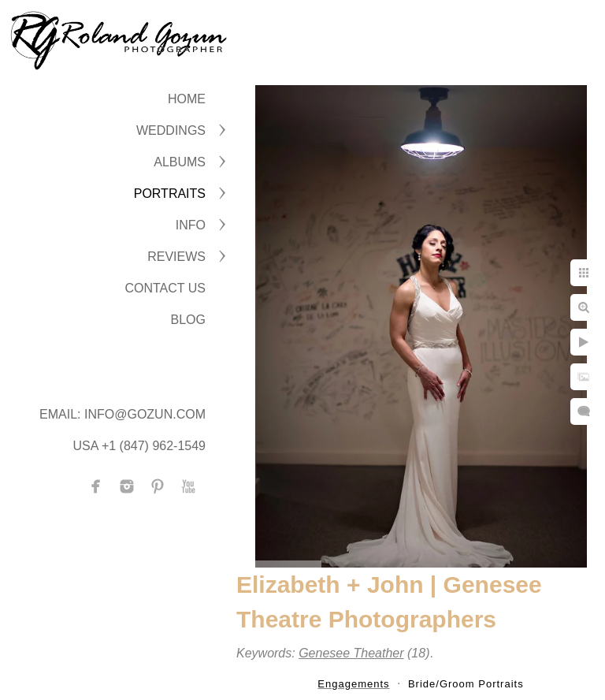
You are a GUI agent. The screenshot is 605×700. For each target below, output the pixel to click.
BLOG (188, 320)
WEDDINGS (171, 130)
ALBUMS (180, 162)
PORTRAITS (170, 194)
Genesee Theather (351, 653)
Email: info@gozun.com (122, 414)
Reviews (176, 257)
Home (187, 99)
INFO (191, 225)
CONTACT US (165, 288)
